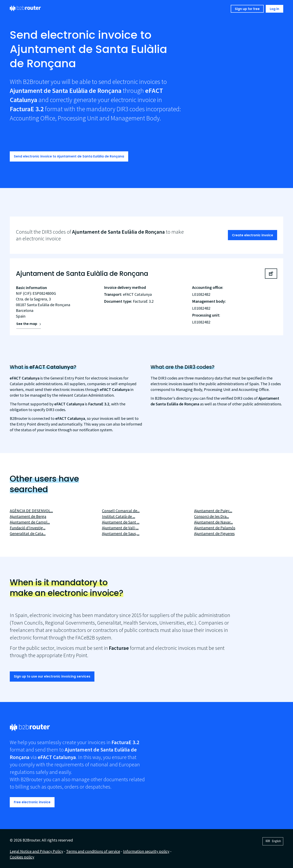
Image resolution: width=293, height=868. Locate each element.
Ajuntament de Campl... (30, 522)
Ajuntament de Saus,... (121, 533)
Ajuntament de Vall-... (120, 528)
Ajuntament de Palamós (215, 528)
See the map (27, 324)
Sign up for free (247, 9)
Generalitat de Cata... (28, 533)
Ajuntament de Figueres (214, 533)
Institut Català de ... (119, 516)
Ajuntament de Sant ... (121, 522)
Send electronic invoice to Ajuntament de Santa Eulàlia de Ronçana (69, 156)
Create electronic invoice (253, 235)
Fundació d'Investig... (28, 528)
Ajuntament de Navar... (213, 522)
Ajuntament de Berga (28, 516)
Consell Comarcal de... (121, 511)
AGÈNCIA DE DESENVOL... (31, 511)
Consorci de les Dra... (212, 516)
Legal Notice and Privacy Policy (36, 851)
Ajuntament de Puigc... (213, 511)
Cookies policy (22, 857)
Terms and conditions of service (93, 851)
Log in (274, 9)
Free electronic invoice (32, 802)
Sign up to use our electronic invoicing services (52, 676)
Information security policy (146, 851)
